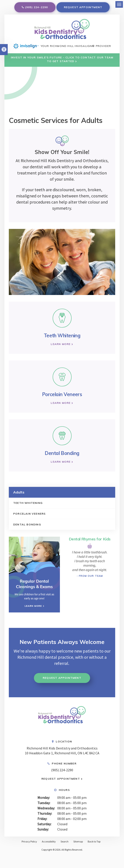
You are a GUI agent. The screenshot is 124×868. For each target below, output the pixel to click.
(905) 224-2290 (37, 7)
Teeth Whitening (28, 503)
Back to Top (94, 841)
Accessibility (49, 841)
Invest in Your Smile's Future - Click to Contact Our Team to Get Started (62, 59)
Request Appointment (83, 7)
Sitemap (78, 841)
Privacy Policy (29, 841)
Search (65, 841)
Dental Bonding (27, 524)
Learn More (61, 344)
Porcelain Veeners (29, 514)
